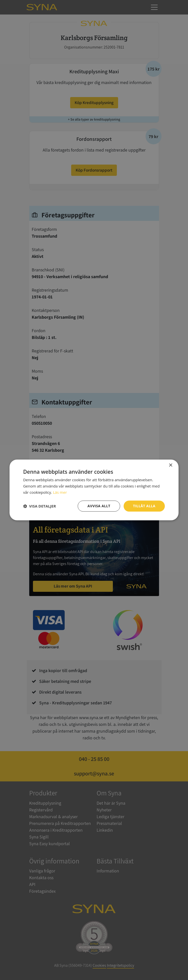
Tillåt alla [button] (144, 506)
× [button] (170, 465)
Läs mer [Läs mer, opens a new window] (60, 492)
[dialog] (94, 490)
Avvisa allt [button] (99, 506)
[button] (40, 506)
